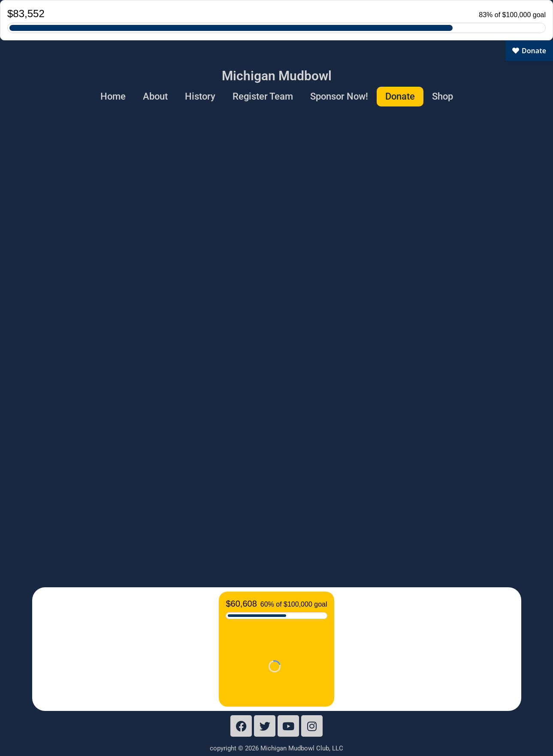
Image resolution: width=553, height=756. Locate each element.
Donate (400, 96)
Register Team (263, 96)
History (200, 96)
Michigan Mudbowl (277, 76)
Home (113, 96)
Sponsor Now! (339, 96)
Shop (443, 96)
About (155, 96)
